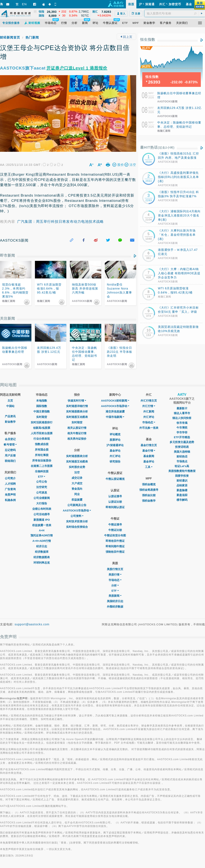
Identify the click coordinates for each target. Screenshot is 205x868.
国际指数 (42, 406)
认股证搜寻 (115, 496)
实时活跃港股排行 (42, 422)
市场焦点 (182, 461)
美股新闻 (115, 596)
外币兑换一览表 (149, 428)
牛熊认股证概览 (115, 479)
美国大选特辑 (182, 452)
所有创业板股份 (42, 460)
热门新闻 (32, 37)
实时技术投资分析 (77, 521)
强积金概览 (149, 484)
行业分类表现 (42, 439)
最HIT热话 (157, 147)
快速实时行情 (77, 401)
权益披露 (77, 500)
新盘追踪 (182, 495)
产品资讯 (10, 416)
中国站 (10, 406)
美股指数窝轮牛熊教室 (182, 471)
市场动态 (115, 580)
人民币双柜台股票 (42, 433)
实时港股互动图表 (77, 417)
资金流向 (77, 489)
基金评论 (115, 451)
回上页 (126, 37)
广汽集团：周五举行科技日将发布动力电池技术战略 (60, 222)
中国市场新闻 (115, 417)
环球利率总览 (42, 563)
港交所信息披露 (115, 411)
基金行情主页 (149, 445)
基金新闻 (149, 456)
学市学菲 (182, 432)
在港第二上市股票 (42, 466)
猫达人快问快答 (182, 418)
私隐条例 (10, 500)
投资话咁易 (182, 447)
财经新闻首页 (10, 37)
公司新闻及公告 (77, 505)
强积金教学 (149, 501)
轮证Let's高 (182, 466)
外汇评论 (115, 456)
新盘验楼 (182, 490)
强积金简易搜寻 (149, 490)
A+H (42, 530)
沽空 (77, 472)
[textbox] (175, 13)
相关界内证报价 (77, 439)
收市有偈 (182, 423)
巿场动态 (149, 422)
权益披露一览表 (42, 525)
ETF (42, 477)
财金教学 (10, 422)
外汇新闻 (149, 411)
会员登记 (10, 439)
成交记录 (77, 478)
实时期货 (42, 417)
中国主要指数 (42, 411)
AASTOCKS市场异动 (77, 511)
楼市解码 (182, 500)
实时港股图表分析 (77, 411)
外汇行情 (149, 406)
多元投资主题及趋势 (182, 442)
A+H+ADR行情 (42, 541)
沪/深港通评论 (115, 445)
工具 (149, 467)
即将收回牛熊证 (115, 541)
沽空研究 (42, 487)
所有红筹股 (42, 455)
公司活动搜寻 (42, 514)
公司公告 (42, 482)
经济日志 (42, 546)
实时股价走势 (77, 467)
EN (24, 4)
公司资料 (77, 516)
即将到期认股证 (115, 507)
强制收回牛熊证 (115, 552)
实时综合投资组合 (77, 527)
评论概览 (115, 434)
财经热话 (182, 457)
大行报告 (42, 503)
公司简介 (10, 478)
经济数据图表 (42, 557)
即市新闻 (8, 256)
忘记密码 (10, 450)
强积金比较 (149, 495)
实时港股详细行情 (77, 406)
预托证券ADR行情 (42, 535)
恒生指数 (148, 40)
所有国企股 (42, 450)
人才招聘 (10, 484)
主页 (10, 401)
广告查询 (10, 489)
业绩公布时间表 (42, 509)
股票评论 (115, 440)
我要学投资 (182, 476)
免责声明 (10, 495)
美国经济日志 (115, 601)
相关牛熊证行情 (77, 433)
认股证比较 (115, 502)
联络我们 (10, 461)
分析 (115, 585)
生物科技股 (42, 471)
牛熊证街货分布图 (115, 535)
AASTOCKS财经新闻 (115, 401)
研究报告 (115, 462)
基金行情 (149, 451)
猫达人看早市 (182, 413)
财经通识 (182, 481)
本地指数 (42, 401)
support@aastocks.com (32, 624)
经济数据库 (42, 552)
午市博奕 (182, 428)
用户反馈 (10, 455)
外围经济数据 (115, 607)
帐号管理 (10, 445)
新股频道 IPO (42, 520)
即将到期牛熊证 (115, 546)
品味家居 (182, 485)
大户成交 (77, 483)
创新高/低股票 (42, 428)
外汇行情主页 (149, 401)
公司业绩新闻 (42, 498)
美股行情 (115, 575)
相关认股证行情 (77, 428)
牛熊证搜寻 (115, 525)
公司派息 (42, 493)
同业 (77, 494)
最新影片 (182, 408)
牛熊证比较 (115, 530)
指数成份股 (42, 444)
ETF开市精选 (182, 437)
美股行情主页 (115, 569)
